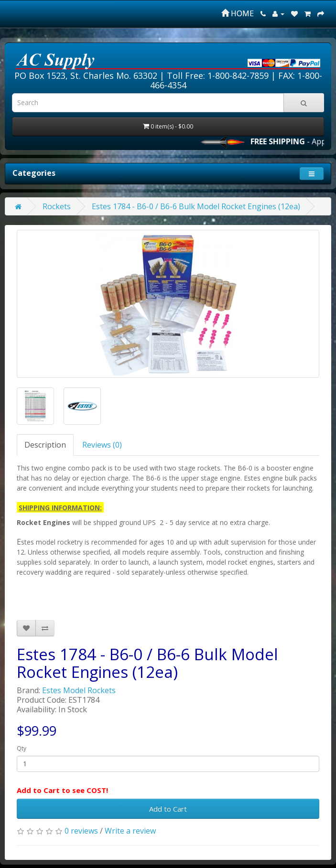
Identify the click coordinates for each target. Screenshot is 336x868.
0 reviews (81, 831)
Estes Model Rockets (79, 690)
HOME (238, 13)
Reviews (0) (102, 445)
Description (45, 445)
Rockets (57, 206)
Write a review (130, 831)
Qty (22, 748)
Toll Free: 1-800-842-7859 (218, 75)
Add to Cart (168, 809)
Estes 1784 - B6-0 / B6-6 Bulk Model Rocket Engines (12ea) (196, 206)
